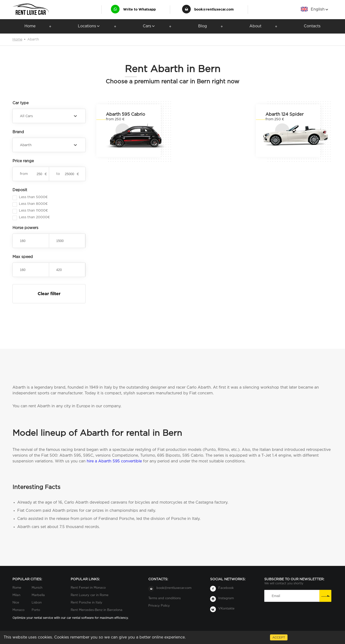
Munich (37, 588)
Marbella (38, 595)
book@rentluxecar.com (214, 10)
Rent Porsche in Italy (86, 603)
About (255, 26)
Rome (17, 588)
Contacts (312, 26)
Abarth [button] (26, 145)
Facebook (226, 588)
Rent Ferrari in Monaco (88, 588)
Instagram (226, 598)
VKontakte (226, 609)
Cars (149, 26)
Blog (203, 26)
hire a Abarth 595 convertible (114, 461)
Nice (16, 603)
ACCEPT (279, 637)
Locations (89, 26)
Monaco (18, 610)
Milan (16, 595)
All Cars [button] (26, 116)
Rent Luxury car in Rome (90, 595)
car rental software (80, 618)
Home (30, 26)
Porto (36, 610)
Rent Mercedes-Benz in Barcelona (97, 610)
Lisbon (37, 603)
